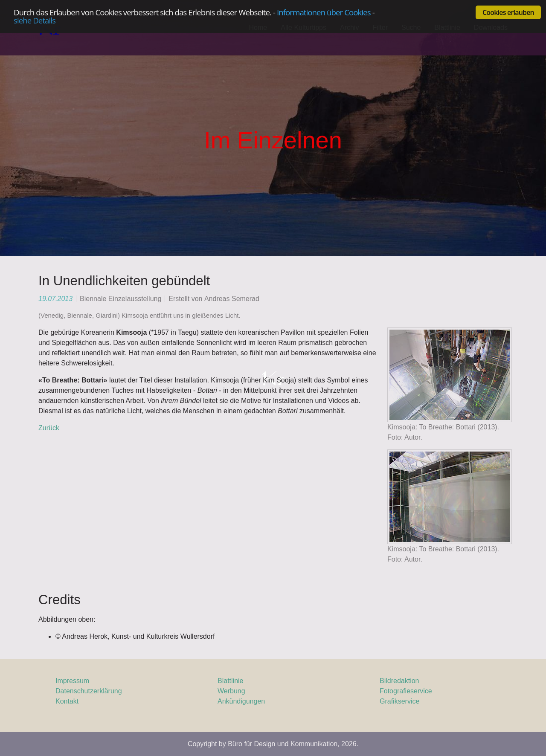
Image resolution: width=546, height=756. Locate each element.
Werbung (231, 691)
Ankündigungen (241, 701)
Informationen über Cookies (324, 12)
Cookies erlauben (508, 12)
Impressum (72, 681)
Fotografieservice (406, 691)
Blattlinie (230, 681)
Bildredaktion (399, 681)
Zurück (49, 428)
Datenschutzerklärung (89, 691)
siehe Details (35, 21)
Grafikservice (399, 701)
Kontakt (67, 701)
